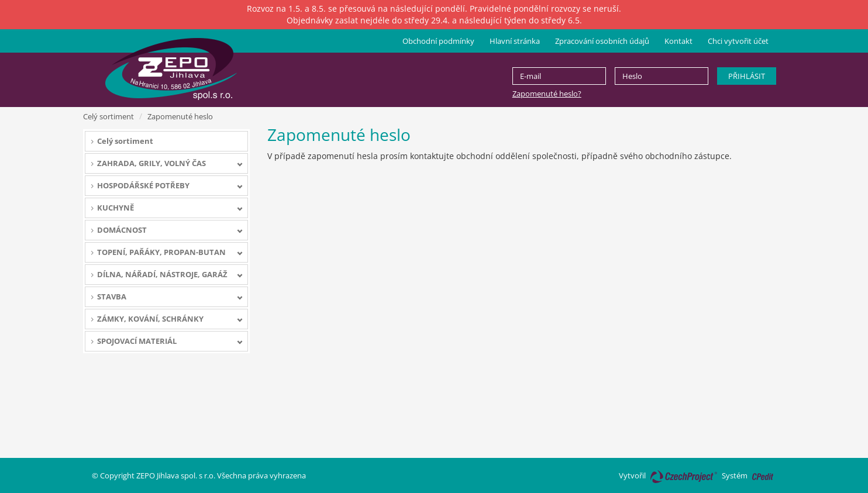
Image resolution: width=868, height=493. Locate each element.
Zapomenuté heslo (180, 116)
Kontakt (678, 41)
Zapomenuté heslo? (547, 94)
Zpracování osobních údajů (602, 41)
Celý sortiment (108, 116)
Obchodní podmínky (438, 41)
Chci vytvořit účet (738, 41)
